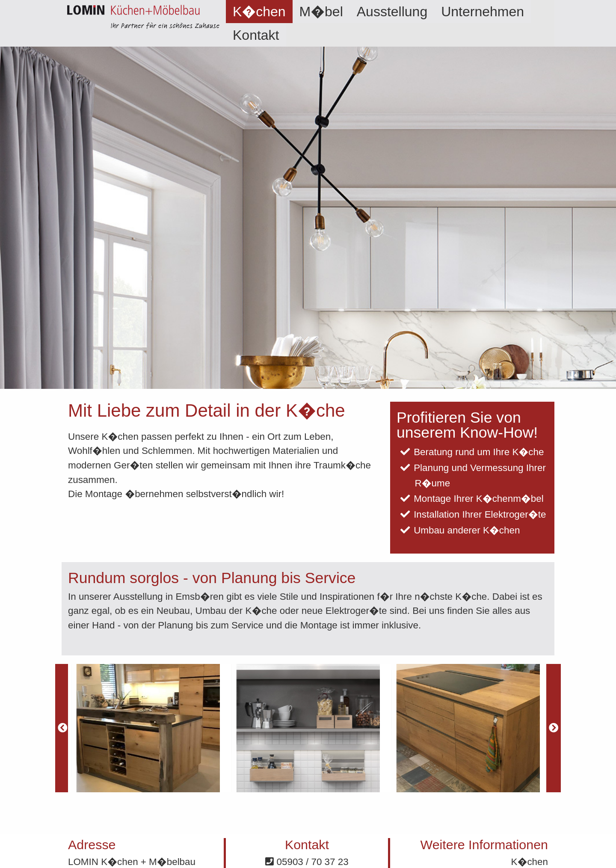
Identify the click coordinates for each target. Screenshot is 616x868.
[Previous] (62, 728)
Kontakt (256, 35)
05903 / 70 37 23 (307, 862)
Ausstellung (392, 12)
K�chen (259, 12)
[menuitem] (259, 12)
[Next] (554, 728)
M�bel (321, 12)
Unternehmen (483, 12)
